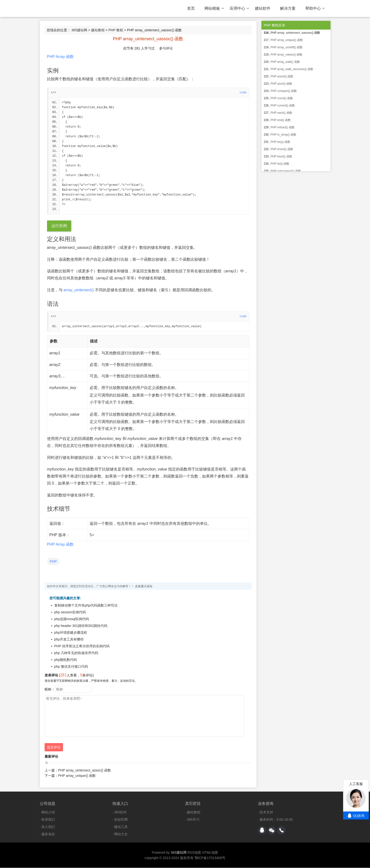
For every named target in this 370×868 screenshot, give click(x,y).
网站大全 (121, 834)
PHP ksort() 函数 (281, 156)
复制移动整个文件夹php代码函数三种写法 (86, 606)
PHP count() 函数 (282, 98)
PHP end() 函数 (281, 120)
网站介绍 (48, 812)
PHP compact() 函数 (284, 91)
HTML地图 (210, 853)
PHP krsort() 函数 (282, 149)
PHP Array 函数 (60, 57)
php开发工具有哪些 (69, 640)
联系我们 (48, 820)
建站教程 (98, 30)
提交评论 (54, 747)
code (243, 93)
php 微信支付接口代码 (71, 667)
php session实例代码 (70, 612)
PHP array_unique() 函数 (77, 776)
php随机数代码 (66, 660)
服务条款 (48, 834)
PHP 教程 (116, 30)
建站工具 (121, 827)
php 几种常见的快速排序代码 (76, 653)
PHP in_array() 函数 (283, 135)
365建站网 (79, 30)
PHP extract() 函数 (283, 127)
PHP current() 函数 (283, 105)
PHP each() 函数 (281, 113)
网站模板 (214, 8)
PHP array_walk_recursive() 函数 (292, 69)
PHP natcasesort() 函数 (286, 171)
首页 (191, 8)
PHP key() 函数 (281, 142)
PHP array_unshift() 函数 (287, 47)
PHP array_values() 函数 (287, 55)
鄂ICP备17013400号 (210, 858)
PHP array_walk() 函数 (285, 62)
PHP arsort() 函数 (282, 76)
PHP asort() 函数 (282, 84)
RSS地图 (194, 853)
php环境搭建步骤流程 (71, 633)
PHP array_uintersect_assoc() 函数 (85, 771)
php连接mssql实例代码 (72, 619)
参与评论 (166, 48)
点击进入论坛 (144, 586)
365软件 (120, 812)
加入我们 (48, 827)
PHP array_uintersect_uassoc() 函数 (295, 33)
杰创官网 (121, 820)
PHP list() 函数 (280, 164)
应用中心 (240, 8)
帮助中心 (315, 8)
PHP (53, 562)
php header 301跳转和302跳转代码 (81, 626)
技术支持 (266, 812)
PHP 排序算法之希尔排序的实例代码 (82, 646)
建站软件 (263, 8)
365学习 (193, 820)
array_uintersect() (79, 290)
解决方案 (288, 8)
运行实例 (59, 226)
